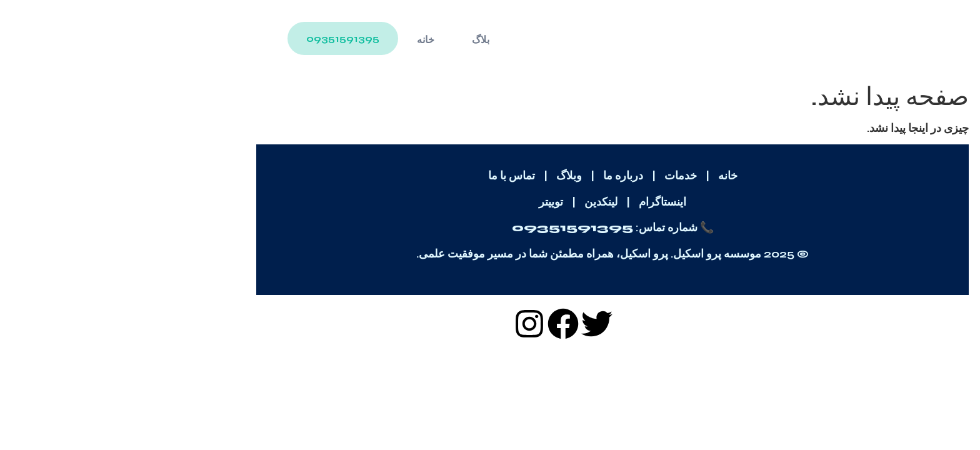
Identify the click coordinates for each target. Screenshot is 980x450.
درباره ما (501, 176)
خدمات (558, 176)
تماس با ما (389, 176)
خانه (303, 40)
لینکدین (478, 202)
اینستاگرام (540, 202)
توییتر (428, 202)
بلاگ (358, 40)
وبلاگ (447, 176)
